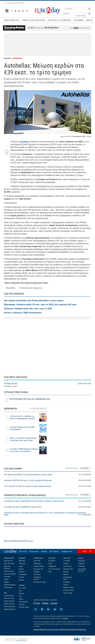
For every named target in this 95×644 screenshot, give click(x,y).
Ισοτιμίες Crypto (24, 607)
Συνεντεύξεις (67, 566)
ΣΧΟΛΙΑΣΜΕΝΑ (38, 409)
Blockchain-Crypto (40, 582)
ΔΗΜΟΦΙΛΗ (10, 409)
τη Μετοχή (85, 468)
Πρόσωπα (37, 561)
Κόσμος (21, 569)
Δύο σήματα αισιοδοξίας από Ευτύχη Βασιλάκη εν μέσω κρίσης (48, 475)
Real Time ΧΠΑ (9, 564)
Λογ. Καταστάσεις (54, 569)
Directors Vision (69, 588)
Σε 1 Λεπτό (22, 588)
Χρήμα (21, 599)
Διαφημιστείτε (67, 551)
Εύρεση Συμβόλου (10, 574)
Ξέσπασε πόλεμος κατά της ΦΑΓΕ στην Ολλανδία (22, 428)
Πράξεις (7, 582)
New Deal (81, 566)
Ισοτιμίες (22, 604)
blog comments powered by (19, 541)
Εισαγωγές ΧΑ (38, 569)
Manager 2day (68, 569)
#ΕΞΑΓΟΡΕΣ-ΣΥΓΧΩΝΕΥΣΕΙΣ (59, 20)
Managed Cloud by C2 (21, 641)
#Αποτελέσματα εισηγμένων (31, 288)
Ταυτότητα (23, 551)
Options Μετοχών (10, 609)
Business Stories (69, 590)
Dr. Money (67, 561)
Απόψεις (66, 564)
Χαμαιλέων (82, 561)
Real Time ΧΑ (8, 561)
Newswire (22, 561)
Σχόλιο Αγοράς (9, 571)
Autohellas (24, 142)
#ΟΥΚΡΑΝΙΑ (78, 20)
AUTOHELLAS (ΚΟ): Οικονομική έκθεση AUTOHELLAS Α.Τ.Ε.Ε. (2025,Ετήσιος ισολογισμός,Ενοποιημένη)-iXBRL (48, 514)
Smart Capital (68, 593)
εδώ (76, 28)
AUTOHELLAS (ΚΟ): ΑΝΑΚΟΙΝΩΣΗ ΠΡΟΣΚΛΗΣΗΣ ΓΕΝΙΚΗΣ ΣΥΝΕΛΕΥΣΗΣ (48, 501)
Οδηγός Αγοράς (39, 566)
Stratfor (45, 603)
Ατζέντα (66, 585)
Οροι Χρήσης (54, 551)
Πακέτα (6, 579)
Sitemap (44, 551)
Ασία (20, 596)
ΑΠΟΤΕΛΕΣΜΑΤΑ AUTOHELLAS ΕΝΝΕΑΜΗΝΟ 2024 (27, 400)
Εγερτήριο (67, 582)
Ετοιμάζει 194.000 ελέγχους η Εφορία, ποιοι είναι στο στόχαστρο (24, 450)
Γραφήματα (52, 566)
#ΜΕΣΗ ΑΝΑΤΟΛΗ (12, 20)
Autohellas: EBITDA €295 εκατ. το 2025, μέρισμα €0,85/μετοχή (48, 480)
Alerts (16, 386)
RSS (50, 572)
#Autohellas (11, 288)
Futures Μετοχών (10, 607)
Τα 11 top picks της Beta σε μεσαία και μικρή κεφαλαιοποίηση (48, 486)
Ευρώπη (22, 593)
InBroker (66, 618)
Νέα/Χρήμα (37, 564)
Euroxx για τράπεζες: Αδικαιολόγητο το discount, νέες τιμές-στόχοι (24, 439)
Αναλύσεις (37, 574)
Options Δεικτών (9, 604)
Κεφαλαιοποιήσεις (10, 585)
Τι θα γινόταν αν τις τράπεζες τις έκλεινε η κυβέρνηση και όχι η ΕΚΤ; (23, 417)
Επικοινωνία (34, 551)
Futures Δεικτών (9, 601)
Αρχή (85, 551)
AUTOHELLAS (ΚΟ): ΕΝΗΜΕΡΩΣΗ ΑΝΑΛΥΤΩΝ (48, 507)
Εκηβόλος (81, 564)
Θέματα (66, 574)
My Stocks (52, 561)
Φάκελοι (66, 572)
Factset (54, 603)
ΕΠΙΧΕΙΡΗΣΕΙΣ (17, 58)
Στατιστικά (7, 577)
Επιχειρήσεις (23, 574)
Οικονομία (22, 564)
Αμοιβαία (37, 572)
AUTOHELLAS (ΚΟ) (11, 384)
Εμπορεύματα (23, 602)
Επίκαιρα (22, 572)
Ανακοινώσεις (8, 588)
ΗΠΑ (20, 591)
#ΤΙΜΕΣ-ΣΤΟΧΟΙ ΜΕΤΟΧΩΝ (33, 20)
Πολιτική (22, 577)
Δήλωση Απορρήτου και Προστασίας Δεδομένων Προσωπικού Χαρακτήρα (60, 629)
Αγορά (21, 566)
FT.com (37, 603)
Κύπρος (21, 580)
